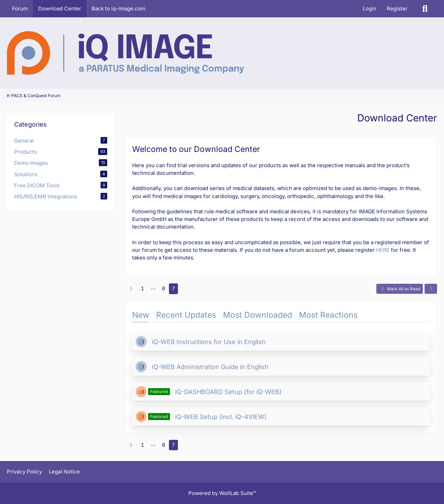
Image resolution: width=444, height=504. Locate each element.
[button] (431, 289)
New (141, 315)
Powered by (222, 493)
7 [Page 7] (173, 288)
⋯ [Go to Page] (153, 288)
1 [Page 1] (143, 288)
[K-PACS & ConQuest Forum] (126, 53)
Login (370, 8)
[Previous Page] (131, 289)
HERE (383, 250)
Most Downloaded (258, 315)
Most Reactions (328, 315)
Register (397, 8)
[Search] (425, 9)
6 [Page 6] (164, 288)
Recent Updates (186, 315)
